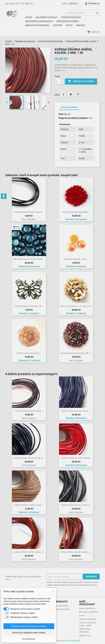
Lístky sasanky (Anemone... (29, 353)
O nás (82, 615)
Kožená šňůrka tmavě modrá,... (76, 411)
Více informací (29, 639)
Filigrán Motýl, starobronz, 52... (29, 306)
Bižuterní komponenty (39, 21)
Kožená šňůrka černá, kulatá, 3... (76, 505)
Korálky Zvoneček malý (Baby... (76, 212)
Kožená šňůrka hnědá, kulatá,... (29, 505)
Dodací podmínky (87, 608)
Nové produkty (61, 606)
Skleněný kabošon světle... (76, 259)
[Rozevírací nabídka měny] (74, 4)
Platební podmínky (88, 619)
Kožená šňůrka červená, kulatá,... (76, 458)
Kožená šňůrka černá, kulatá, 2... (29, 458)
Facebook (4, 196)
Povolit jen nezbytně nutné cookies (29, 632)
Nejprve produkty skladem (73, 118)
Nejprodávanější (62, 609)
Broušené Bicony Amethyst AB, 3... (76, 353)
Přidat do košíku (81, 81)
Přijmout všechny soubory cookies (29, 626)
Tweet (71, 94)
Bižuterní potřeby (68, 21)
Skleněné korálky (47, 17)
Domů (29, 17)
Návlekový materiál (37, 25)
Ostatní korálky (71, 17)
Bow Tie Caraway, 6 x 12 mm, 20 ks (76, 306)
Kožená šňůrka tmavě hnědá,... (29, 411)
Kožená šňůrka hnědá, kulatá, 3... (76, 552)
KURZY (69, 25)
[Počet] (58, 81)
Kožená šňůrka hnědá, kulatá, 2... (29, 552)
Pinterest (78, 94)
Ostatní (58, 25)
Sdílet (64, 94)
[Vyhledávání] (83, 13)
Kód (61, 114)
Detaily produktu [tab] (69, 107)
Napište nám (85, 635)
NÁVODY (81, 25)
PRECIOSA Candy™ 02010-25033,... (29, 259)
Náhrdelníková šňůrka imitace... (29, 212)
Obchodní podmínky (88, 612)
